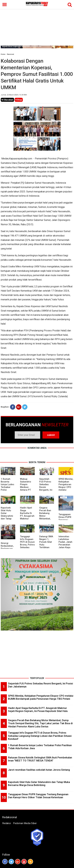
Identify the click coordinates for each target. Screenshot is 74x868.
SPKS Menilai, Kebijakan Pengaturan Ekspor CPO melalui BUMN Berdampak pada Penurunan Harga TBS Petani (41, 697)
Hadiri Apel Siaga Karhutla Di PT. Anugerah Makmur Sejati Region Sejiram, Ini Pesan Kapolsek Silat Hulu (38, 710)
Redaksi (7, 823)
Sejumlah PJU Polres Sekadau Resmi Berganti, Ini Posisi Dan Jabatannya (46, 487)
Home (3, 54)
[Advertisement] (37, 23)
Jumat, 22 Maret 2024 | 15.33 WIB (14, 95)
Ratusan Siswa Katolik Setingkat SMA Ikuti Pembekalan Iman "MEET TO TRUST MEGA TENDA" (40, 759)
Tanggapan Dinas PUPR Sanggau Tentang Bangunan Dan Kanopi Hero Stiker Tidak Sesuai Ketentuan (38, 796)
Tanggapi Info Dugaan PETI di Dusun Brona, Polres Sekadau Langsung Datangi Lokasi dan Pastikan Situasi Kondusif (40, 736)
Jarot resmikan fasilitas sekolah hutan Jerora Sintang (39, 770)
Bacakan (7, 100)
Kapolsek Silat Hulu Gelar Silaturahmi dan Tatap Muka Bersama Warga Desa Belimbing (7, 519)
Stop (19, 100)
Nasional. (11, 54)
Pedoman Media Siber (25, 823)
